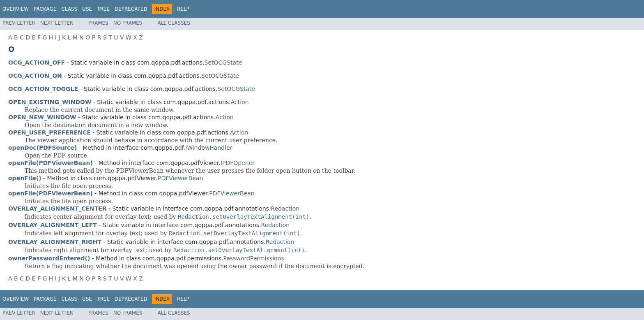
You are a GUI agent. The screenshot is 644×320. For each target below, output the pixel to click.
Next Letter (57, 23)
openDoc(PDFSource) (43, 148)
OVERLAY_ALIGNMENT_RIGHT (55, 242)
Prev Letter (19, 23)
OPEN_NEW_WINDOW (42, 117)
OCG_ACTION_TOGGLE (43, 89)
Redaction (285, 209)
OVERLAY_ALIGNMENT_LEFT (53, 225)
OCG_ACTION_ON (35, 76)
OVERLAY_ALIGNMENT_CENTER (57, 209)
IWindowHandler (209, 148)
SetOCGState (223, 63)
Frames (98, 23)
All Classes (174, 23)
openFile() (25, 178)
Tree (103, 9)
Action (240, 102)
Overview (16, 9)
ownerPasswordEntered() (49, 258)
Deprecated (131, 9)
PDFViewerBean (181, 178)
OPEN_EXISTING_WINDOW (50, 102)
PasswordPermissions (254, 258)
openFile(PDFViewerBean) (51, 163)
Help (183, 9)
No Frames (128, 23)
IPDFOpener (238, 163)
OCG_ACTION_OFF (37, 63)
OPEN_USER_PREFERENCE (49, 132)
